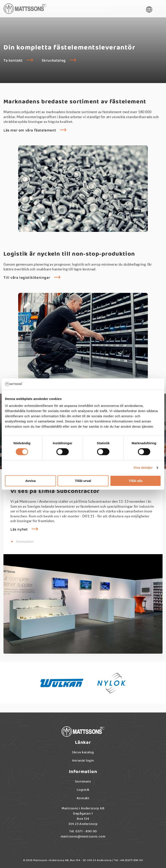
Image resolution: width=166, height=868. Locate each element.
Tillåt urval (83, 481)
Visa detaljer (143, 468)
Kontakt (83, 799)
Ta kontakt (13, 62)
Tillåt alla (136, 481)
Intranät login (83, 762)
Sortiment (83, 783)
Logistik (83, 791)
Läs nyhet (19, 531)
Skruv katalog (83, 753)
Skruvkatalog (54, 62)
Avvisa (30, 481)
